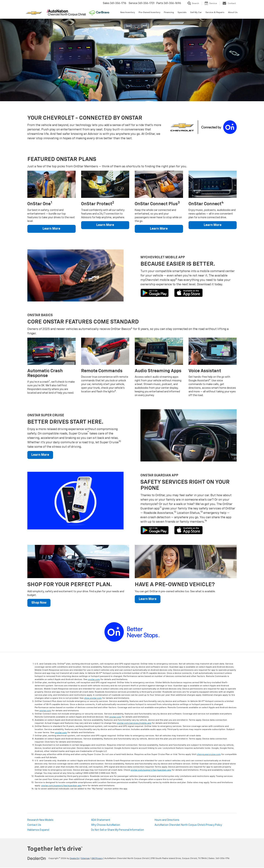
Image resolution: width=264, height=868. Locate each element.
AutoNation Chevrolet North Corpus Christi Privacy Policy (188, 825)
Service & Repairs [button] (215, 12)
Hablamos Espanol (38, 830)
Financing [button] (169, 12)
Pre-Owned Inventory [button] (149, 12)
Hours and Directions (167, 820)
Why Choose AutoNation (106, 825)
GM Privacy (97, 859)
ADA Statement (101, 820)
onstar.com (94, 680)
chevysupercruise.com (209, 755)
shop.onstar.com (93, 699)
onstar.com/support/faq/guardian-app (151, 770)
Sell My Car (196, 12)
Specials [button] (182, 12)
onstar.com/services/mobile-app (134, 724)
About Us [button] (233, 12)
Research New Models (40, 820)
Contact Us (34, 825)
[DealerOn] (37, 859)
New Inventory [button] (128, 12)
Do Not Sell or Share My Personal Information (117, 830)
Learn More (51, 229)
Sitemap (85, 859)
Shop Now (39, 603)
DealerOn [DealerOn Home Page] (75, 859)
